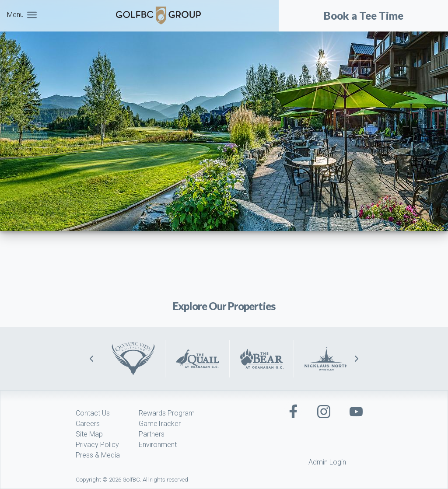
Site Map (89, 434)
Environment (158, 445)
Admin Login (327, 462)
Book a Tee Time (364, 16)
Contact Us (93, 413)
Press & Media (98, 455)
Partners (152, 434)
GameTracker (160, 424)
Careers (88, 424)
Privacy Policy (97, 445)
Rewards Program (167, 413)
